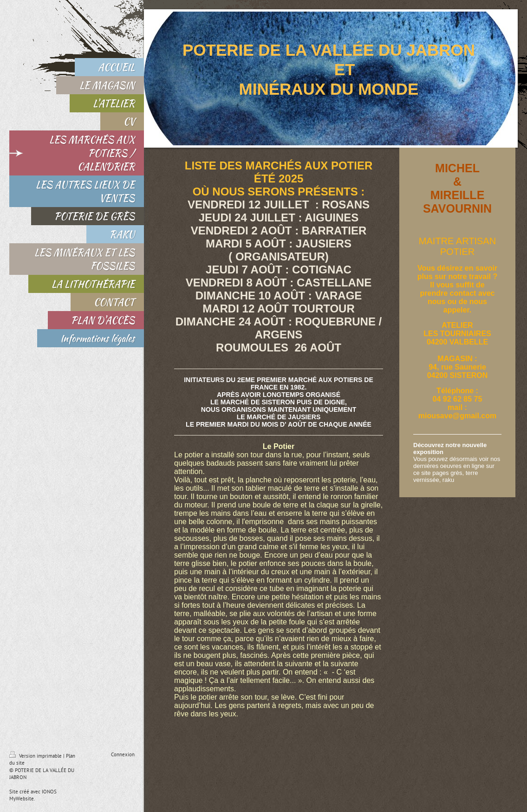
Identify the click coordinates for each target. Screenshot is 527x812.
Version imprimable (36, 756)
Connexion (123, 754)
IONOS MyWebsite (33, 795)
